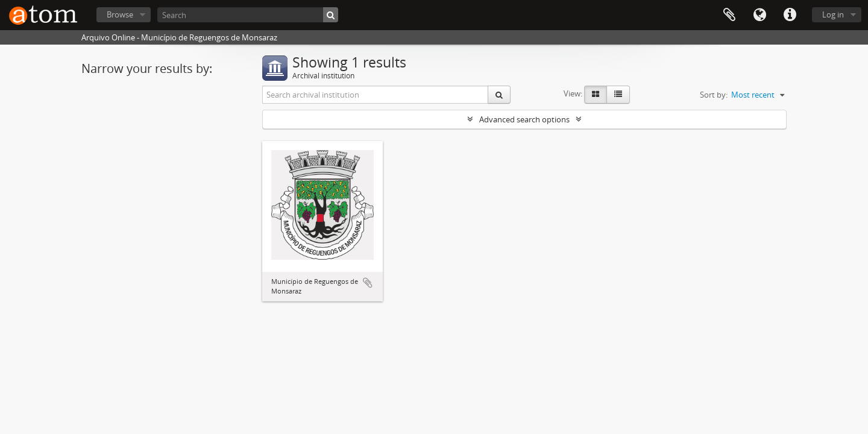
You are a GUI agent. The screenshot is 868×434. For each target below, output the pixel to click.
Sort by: (714, 95)
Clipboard (729, 15)
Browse (120, 14)
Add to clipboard (368, 283)
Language (759, 15)
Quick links (790, 15)
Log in (833, 14)
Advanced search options (524, 119)
